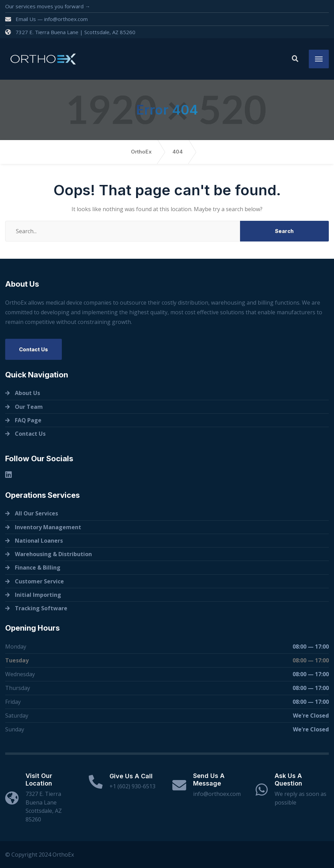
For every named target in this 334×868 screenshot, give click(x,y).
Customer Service (39, 581)
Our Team (29, 407)
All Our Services (36, 513)
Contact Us (34, 349)
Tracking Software (41, 608)
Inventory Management (48, 527)
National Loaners (39, 541)
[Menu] (319, 59)
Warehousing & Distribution (53, 554)
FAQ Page (28, 420)
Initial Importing (38, 595)
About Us (27, 393)
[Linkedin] (8, 475)
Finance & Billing (38, 568)
